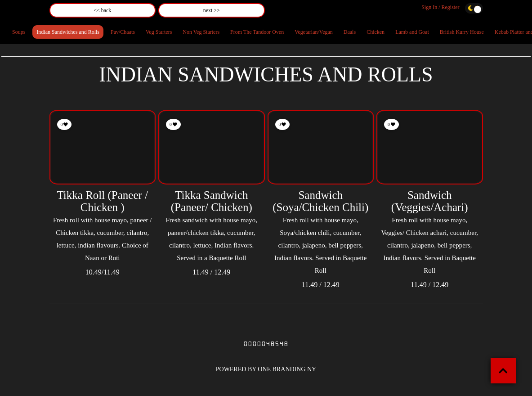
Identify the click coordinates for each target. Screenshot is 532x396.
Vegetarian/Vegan (314, 32)
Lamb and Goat (412, 32)
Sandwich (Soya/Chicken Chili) (320, 201)
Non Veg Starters (201, 32)
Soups (19, 32)
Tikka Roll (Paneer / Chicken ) (102, 201)
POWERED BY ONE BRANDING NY (266, 369)
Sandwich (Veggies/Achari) (430, 201)
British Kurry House (462, 32)
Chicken (376, 32)
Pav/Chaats (123, 32)
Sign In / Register (440, 7)
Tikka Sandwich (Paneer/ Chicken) (212, 201)
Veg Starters (159, 32)
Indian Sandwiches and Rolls (68, 32)
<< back (102, 10)
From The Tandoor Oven (257, 32)
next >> (212, 10)
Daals (350, 32)
